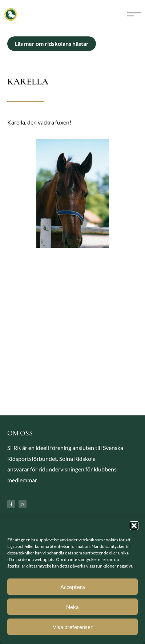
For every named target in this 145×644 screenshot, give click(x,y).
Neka (72, 607)
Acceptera (73, 587)
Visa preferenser (73, 627)
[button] (134, 526)
